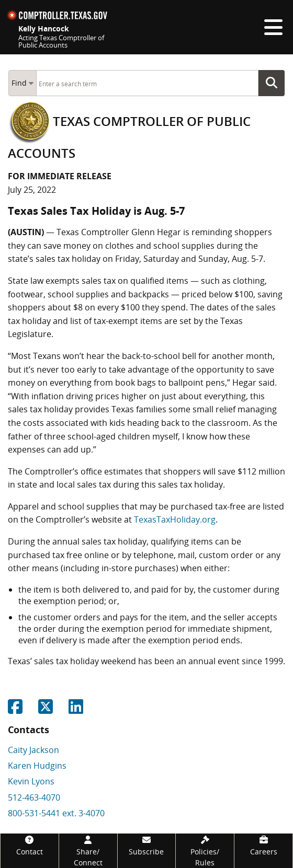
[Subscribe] (147, 845)
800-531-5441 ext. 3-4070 (56, 813)
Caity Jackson (33, 750)
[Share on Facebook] (15, 710)
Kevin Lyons (31, 781)
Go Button (275, 83)
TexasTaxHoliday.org (175, 519)
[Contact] (30, 845)
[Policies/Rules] (205, 851)
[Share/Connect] (88, 851)
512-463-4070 (34, 797)
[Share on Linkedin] (76, 710)
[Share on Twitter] (46, 710)
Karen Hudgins (37, 766)
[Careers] (263, 845)
